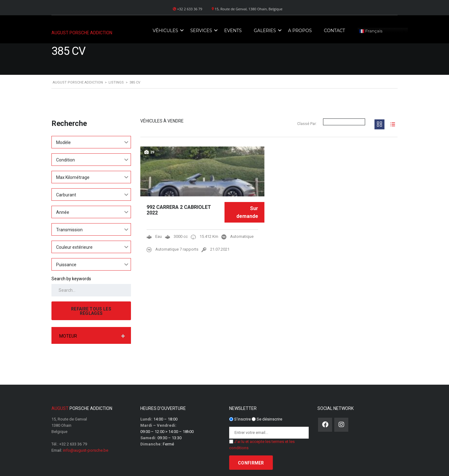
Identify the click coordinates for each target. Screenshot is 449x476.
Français (371, 31)
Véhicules (165, 31)
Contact (335, 31)
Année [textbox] (63, 212)
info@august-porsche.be (86, 450)
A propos (300, 31)
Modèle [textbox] (63, 142)
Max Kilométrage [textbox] (73, 177)
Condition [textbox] (65, 160)
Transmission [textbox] (69, 230)
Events (233, 31)
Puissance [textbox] (66, 265)
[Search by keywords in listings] (91, 290)
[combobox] (91, 142)
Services (201, 31)
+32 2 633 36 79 (73, 444)
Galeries (265, 31)
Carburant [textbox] (66, 195)
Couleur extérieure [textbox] (74, 247)
